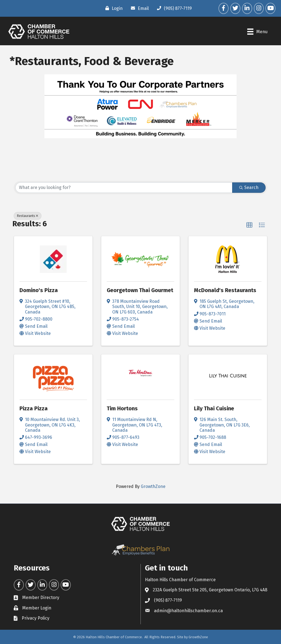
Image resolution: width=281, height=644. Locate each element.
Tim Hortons (122, 408)
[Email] (138, 8)
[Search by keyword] (124, 188)
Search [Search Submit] (249, 187)
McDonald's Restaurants (225, 290)
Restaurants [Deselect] (28, 216)
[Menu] (257, 32)
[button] (249, 225)
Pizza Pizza (34, 408)
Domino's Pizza (39, 290)
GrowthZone (153, 486)
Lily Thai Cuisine (214, 408)
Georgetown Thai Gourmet (140, 290)
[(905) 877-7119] (173, 8)
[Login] (113, 8)
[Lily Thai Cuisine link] (228, 376)
